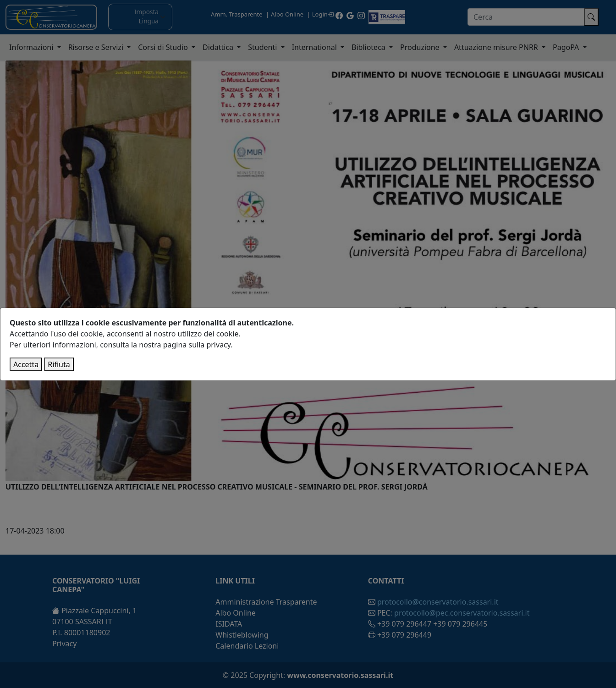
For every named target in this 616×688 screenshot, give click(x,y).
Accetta (26, 364)
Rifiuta (59, 364)
